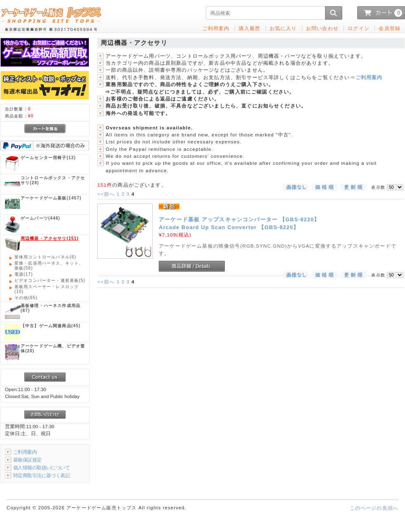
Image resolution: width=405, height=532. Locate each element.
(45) (51, 326)
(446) (40, 218)
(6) (45, 257)
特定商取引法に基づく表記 (41, 475)
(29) (53, 180)
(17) (24, 274)
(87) (51, 308)
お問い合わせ (322, 28)
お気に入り (283, 28)
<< (106, 194)
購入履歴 (250, 28)
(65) (26, 298)
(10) (47, 289)
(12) (48, 158)
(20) (53, 348)
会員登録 (390, 28)
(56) (49, 266)
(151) (50, 238)
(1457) (51, 198)
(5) (50, 280)
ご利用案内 (369, 77)
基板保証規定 (27, 460)
